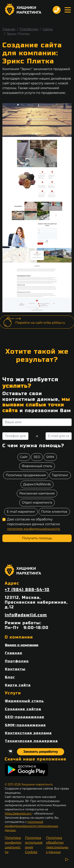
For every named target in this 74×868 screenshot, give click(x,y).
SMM (50, 457)
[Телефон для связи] (15, 436)
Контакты (15, 669)
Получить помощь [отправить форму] (37, 538)
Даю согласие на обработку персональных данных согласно (34, 524)
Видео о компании (22, 645)
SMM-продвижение (25, 725)
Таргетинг (60, 475)
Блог (10, 677)
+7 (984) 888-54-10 (27, 590)
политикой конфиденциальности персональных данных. (31, 826)
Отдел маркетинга (37, 503)
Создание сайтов (23, 709)
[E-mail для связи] (59, 436)
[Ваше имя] (37, 422)
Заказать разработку (41, 752)
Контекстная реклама (28, 733)
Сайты (48, 29)
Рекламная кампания (37, 493)
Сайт (24, 457)
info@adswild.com (26, 615)
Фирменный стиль (37, 466)
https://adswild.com (18, 814)
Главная (9, 29)
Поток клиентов (54, 512)
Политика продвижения (26, 475)
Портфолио (29, 29)
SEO (37, 457)
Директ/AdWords (37, 484)
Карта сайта (18, 685)
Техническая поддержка (31, 741)
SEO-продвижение (25, 717)
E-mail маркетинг (21, 512)
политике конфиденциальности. (34, 529)
